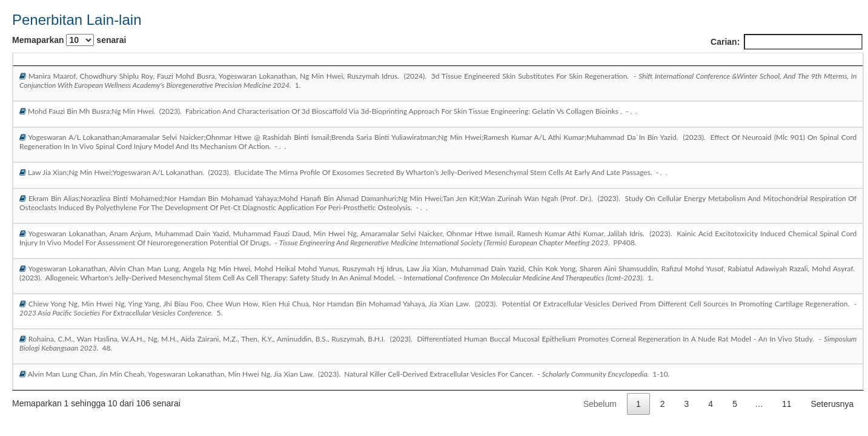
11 (787, 404)
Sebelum (600, 404)
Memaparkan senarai (69, 40)
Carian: (787, 42)
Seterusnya (833, 404)
